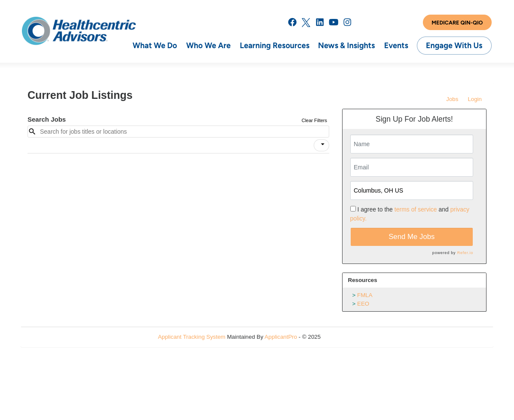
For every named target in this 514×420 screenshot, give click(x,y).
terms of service (416, 209)
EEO (363, 304)
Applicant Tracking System (191, 337)
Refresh (346, 337)
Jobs (452, 99)
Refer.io (465, 253)
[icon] (323, 144)
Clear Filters (314, 120)
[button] (321, 145)
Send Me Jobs (412, 237)
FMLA (365, 295)
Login (475, 99)
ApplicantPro (281, 337)
